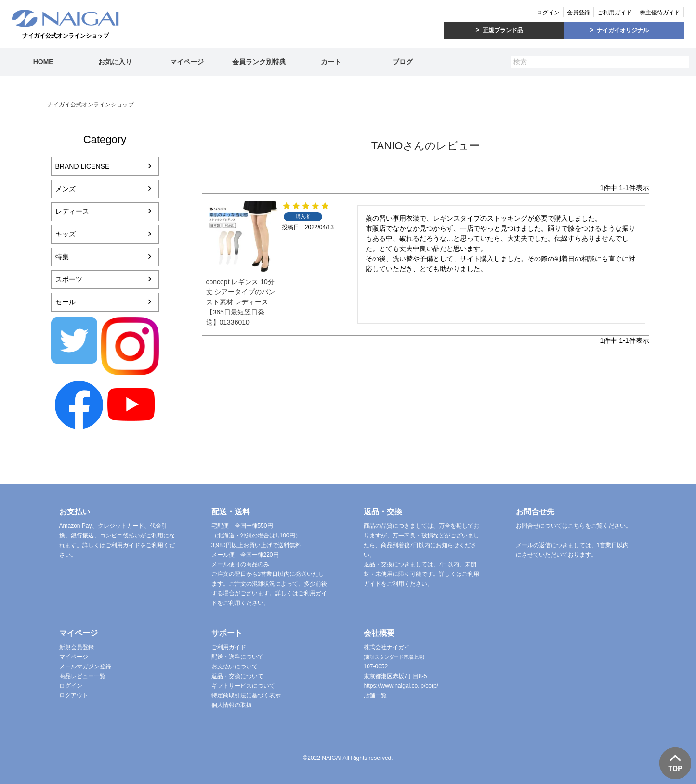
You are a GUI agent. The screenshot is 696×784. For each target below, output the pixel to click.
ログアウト (74, 695)
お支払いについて (235, 666)
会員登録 (578, 13)
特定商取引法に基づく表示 (246, 695)
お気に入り (115, 62)
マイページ (187, 62)
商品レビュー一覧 (82, 676)
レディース (72, 211)
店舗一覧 (375, 695)
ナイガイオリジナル (623, 30)
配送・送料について (237, 657)
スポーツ (69, 279)
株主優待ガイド (660, 13)
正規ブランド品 (503, 30)
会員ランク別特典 (259, 62)
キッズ (66, 234)
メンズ (66, 189)
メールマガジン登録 (85, 666)
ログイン (548, 13)
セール (66, 302)
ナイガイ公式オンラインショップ (91, 105)
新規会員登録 (77, 647)
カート (331, 62)
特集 (62, 257)
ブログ (403, 62)
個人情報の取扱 (232, 705)
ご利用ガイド (615, 13)
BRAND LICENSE (83, 166)
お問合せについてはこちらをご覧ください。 (574, 526)
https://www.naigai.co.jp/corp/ (401, 686)
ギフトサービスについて (243, 686)
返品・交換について (237, 676)
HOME (43, 62)
